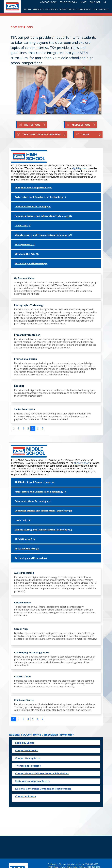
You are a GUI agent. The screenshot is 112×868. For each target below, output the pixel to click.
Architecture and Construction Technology (40, 197)
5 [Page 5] (33, 428)
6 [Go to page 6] (38, 428)
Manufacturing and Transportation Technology (43, 235)
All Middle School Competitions (35, 482)
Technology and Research (31, 263)
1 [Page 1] (14, 719)
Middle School (81, 125)
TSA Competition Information (41, 135)
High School (32, 125)
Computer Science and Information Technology (43, 216)
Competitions (67, 9)
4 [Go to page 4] (28, 428)
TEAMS (88, 135)
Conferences (84, 9)
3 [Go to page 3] (23, 428)
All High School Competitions (33, 188)
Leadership (23, 225)
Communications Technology (33, 207)
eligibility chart (80, 168)
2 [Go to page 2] (18, 428)
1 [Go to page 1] (14, 428)
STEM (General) (25, 244)
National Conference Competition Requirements (43, 789)
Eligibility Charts (25, 743)
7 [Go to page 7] (43, 428)
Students (38, 9)
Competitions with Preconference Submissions (42, 773)
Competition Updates (28, 758)
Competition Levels (26, 750)
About (27, 9)
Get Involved (101, 9)
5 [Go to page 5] (33, 719)
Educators (51, 9)
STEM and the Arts (27, 254)
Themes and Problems (28, 766)
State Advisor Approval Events (32, 781)
